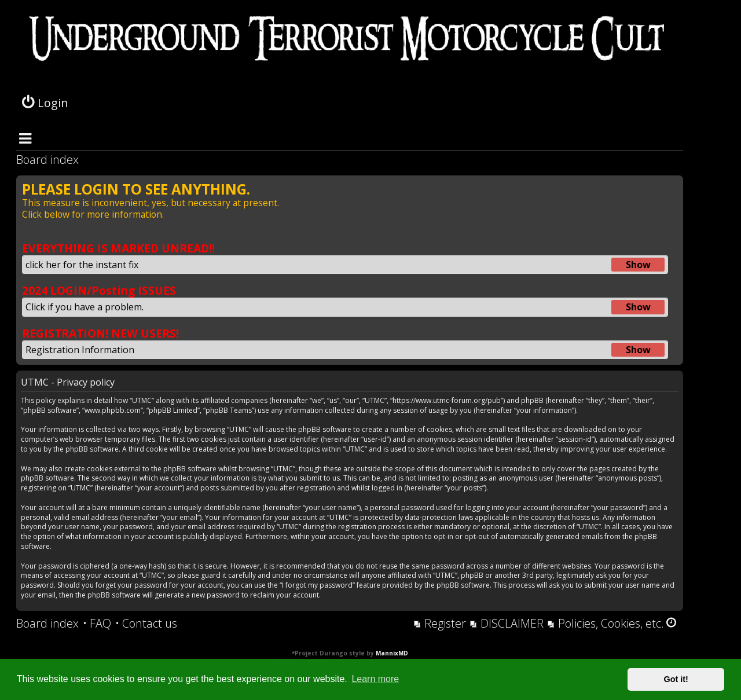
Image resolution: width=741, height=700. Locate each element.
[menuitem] (97, 624)
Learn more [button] (375, 679)
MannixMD (392, 653)
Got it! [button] (676, 679)
